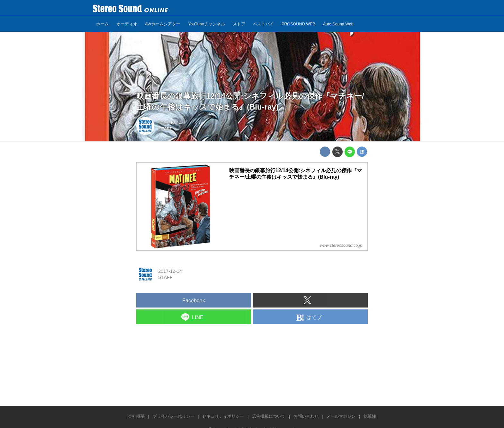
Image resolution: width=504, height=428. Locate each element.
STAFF (165, 129)
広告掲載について (269, 416)
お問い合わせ (306, 416)
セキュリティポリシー (223, 416)
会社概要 (136, 416)
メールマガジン (341, 416)
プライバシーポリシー (174, 416)
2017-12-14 (170, 123)
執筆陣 (370, 416)
